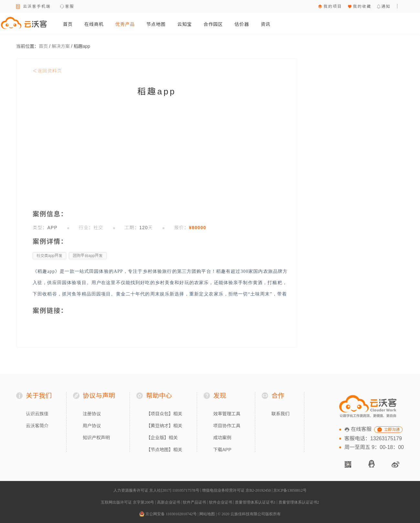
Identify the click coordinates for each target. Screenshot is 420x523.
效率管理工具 (227, 414)
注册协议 (92, 414)
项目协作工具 (227, 426)
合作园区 (213, 24)
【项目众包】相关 (164, 414)
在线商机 (94, 24)
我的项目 (333, 6)
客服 (70, 6)
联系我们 (280, 414)
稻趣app (82, 46)
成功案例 (222, 438)
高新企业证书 (169, 502)
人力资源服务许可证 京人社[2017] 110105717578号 (156, 490)
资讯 (266, 24)
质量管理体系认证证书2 (299, 502)
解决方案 (61, 46)
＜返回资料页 (47, 71)
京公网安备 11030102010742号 (168, 514)
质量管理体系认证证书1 (255, 502)
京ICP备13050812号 (290, 490)
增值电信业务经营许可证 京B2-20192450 (236, 490)
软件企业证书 (221, 502)
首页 (68, 24)
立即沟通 (392, 430)
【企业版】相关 (162, 438)
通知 (386, 6)
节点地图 (156, 24)
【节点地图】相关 (164, 450)
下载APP (222, 450)
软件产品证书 (194, 502)
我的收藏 (362, 6)
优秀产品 (125, 24)
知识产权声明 (96, 438)
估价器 (242, 24)
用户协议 (92, 426)
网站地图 (207, 514)
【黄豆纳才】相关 (164, 426)
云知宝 (185, 24)
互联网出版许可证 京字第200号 (127, 502)
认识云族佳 (37, 414)
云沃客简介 (37, 426)
